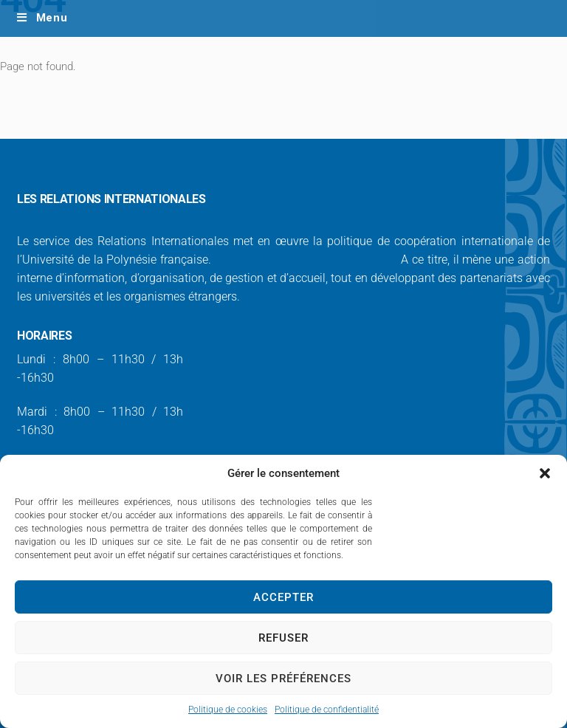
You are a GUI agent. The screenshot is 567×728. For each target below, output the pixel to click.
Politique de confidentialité (327, 710)
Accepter (283, 597)
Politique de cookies (228, 710)
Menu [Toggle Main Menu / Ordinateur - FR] (41, 18)
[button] (545, 473)
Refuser (283, 638)
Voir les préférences (283, 679)
